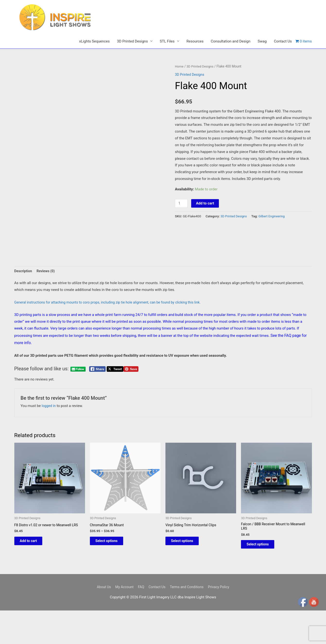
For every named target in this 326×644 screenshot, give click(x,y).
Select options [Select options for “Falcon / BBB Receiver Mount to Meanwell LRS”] (262, 560)
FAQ (140, 603)
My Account (122, 603)
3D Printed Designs (132, 55)
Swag (262, 55)
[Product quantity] (181, 217)
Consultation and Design (231, 55)
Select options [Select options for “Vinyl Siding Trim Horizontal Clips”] (187, 556)
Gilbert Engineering (274, 230)
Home (179, 80)
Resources (195, 55)
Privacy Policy (221, 603)
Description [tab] (24, 285)
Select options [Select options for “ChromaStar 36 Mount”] (111, 556)
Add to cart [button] (33, 556)
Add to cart (206, 217)
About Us (101, 603)
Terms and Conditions (188, 603)
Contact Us (283, 55)
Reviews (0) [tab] (47, 285)
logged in (49, 420)
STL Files (167, 55)
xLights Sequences (94, 55)
